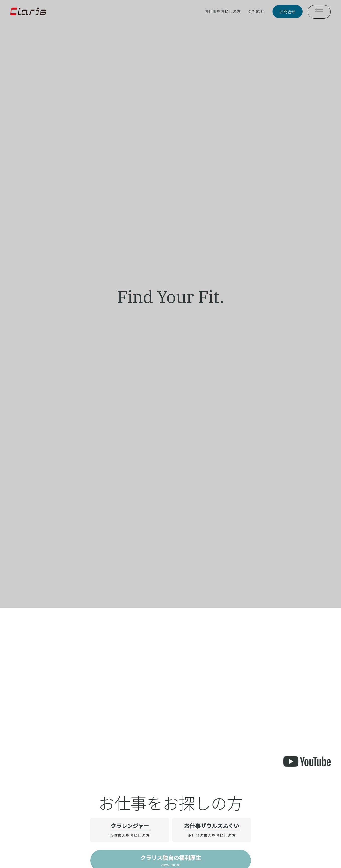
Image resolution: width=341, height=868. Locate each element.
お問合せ (288, 12)
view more (171, 860)
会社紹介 (256, 11)
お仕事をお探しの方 (223, 11)
